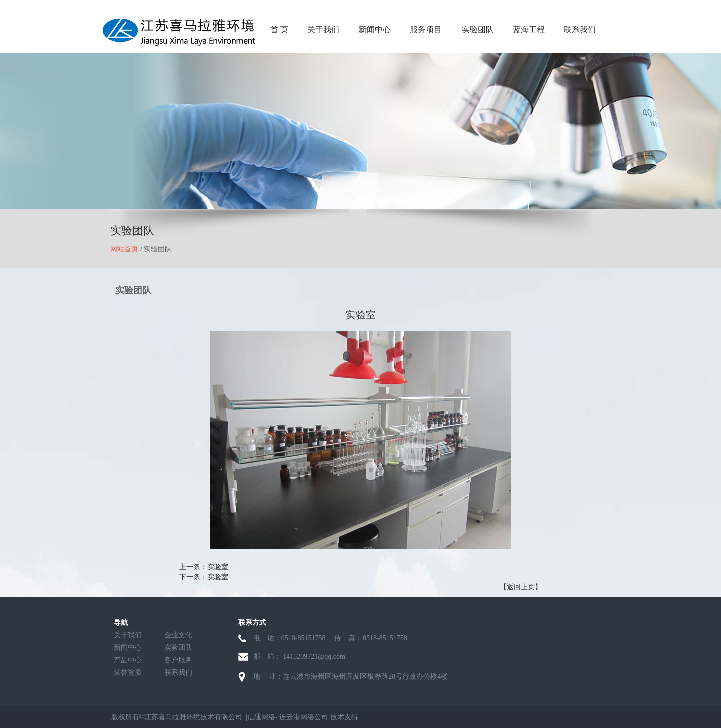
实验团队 (478, 29)
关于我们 (323, 29)
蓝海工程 (529, 29)
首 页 (279, 29)
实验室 (218, 567)
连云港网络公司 (304, 717)
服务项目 (426, 29)
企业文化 (178, 635)
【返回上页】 (521, 587)
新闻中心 (375, 29)
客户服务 (178, 660)
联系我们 (580, 29)
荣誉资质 (128, 673)
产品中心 (128, 660)
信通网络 (261, 717)
